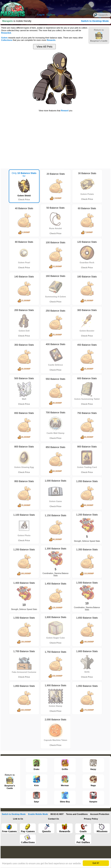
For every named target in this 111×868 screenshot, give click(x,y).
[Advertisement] (52, 6)
